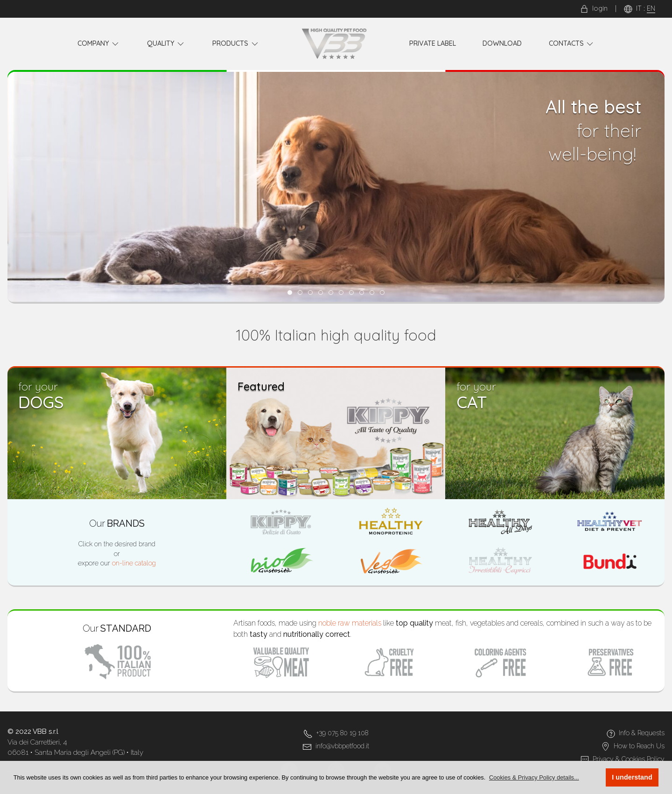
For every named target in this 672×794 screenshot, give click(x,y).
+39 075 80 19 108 (342, 733)
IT (639, 8)
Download (502, 43)
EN (651, 8)
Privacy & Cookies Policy (629, 759)
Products (236, 44)
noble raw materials (350, 623)
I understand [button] (632, 777)
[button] (534, 777)
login (594, 8)
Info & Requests (642, 733)
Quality (166, 44)
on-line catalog (134, 563)
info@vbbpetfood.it (342, 746)
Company (99, 44)
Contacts (572, 44)
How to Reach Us (639, 746)
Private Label (433, 43)
